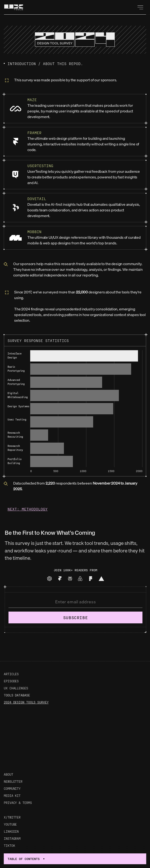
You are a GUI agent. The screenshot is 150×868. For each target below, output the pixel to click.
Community (12, 788)
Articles (11, 674)
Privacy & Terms (18, 803)
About (8, 774)
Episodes (11, 681)
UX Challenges (16, 688)
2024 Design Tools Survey (26, 702)
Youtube (10, 824)
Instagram (12, 838)
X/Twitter (12, 817)
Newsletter (13, 781)
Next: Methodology (28, 509)
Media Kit (12, 796)
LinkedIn (11, 831)
